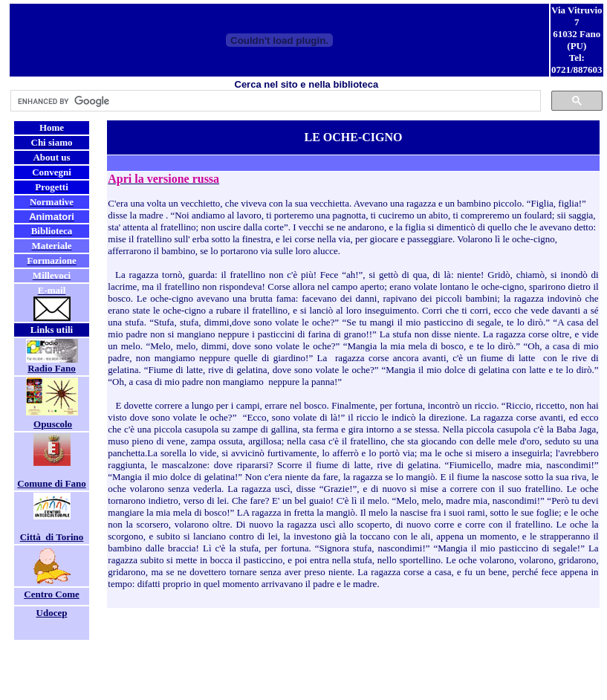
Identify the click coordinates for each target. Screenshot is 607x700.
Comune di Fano (51, 483)
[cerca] (274, 101)
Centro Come (52, 594)
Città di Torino (52, 537)
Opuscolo (53, 424)
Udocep (52, 613)
